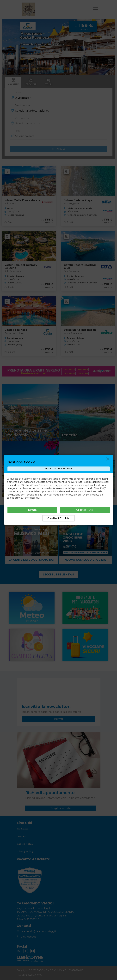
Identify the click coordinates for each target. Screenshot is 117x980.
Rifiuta (32, 510)
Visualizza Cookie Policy (59, 469)
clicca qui (34, 498)
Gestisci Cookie (59, 518)
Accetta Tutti (85, 510)
